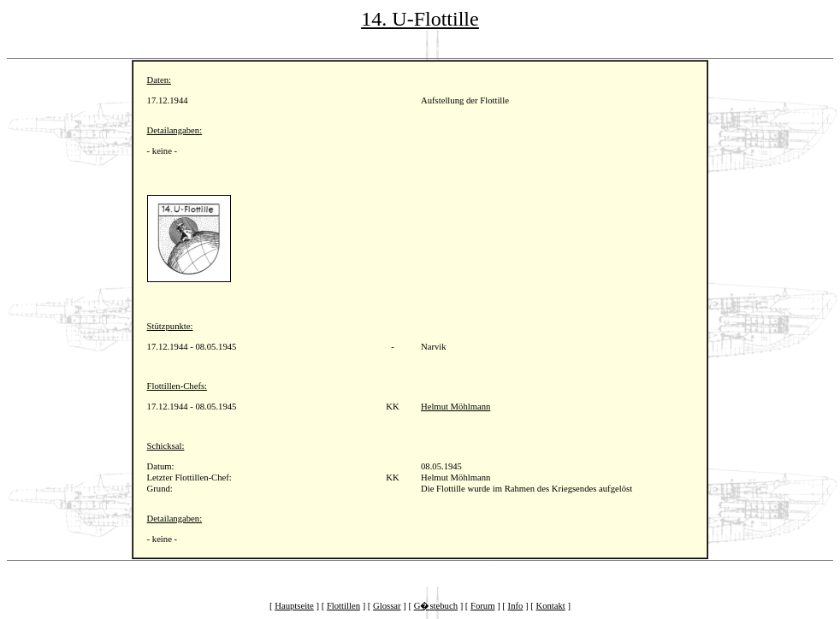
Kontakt (550, 606)
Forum (482, 606)
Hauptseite (294, 606)
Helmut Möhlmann (455, 407)
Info (516, 606)
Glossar (387, 606)
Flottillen (343, 606)
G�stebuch (436, 606)
